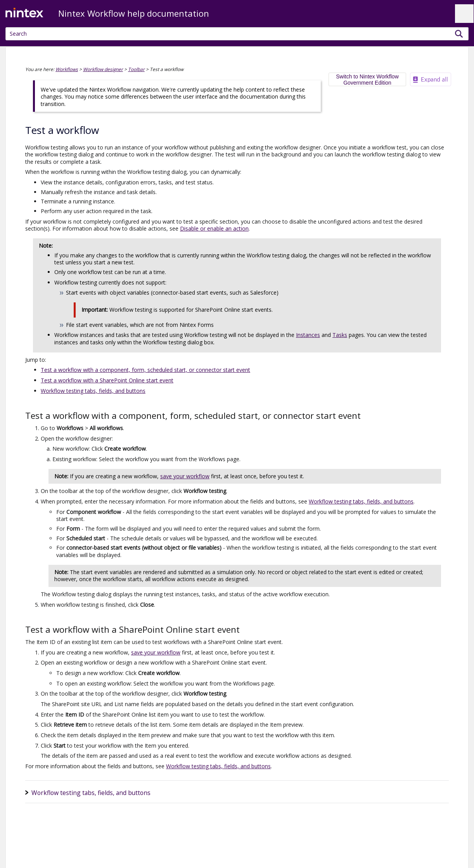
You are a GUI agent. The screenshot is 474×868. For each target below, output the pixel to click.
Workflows (67, 69)
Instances (308, 335)
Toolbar (136, 69)
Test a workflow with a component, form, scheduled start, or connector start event (145, 370)
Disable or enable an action (214, 228)
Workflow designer (103, 69)
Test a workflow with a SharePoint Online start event (107, 380)
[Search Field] (237, 34)
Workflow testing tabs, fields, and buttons (93, 391)
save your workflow (185, 476)
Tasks (340, 335)
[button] (459, 34)
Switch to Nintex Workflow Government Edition (367, 80)
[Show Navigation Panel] (464, 14)
